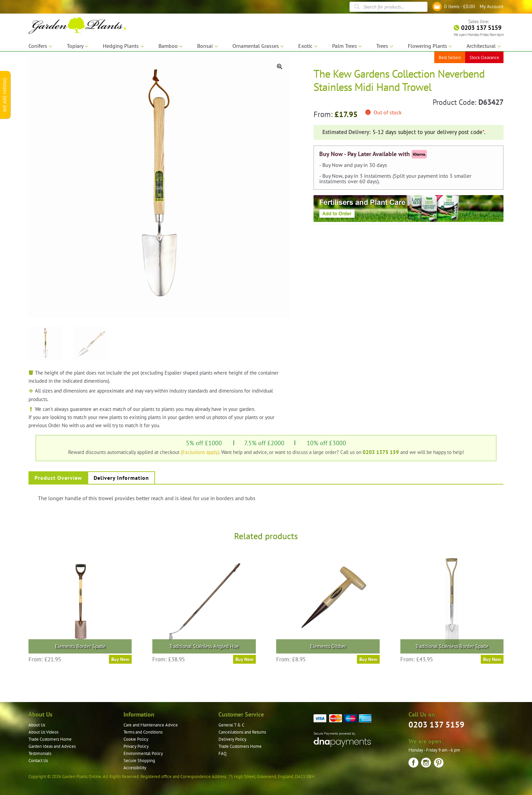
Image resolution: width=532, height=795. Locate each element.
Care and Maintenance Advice (151, 725)
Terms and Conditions (143, 732)
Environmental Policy (143, 753)
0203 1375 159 (381, 452)
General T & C (231, 725)
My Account (492, 6)
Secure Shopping (139, 761)
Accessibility (135, 768)
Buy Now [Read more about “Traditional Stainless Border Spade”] (492, 659)
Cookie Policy (136, 739)
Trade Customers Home (50, 739)
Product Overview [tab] (58, 478)
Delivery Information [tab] (121, 478)
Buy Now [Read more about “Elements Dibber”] (368, 659)
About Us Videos (43, 732)
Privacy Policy (136, 746)
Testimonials (40, 753)
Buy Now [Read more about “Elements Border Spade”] (120, 659)
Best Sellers (450, 58)
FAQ (223, 753)
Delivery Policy (232, 739)
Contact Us (38, 761)
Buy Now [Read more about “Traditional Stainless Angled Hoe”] (244, 659)
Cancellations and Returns (242, 732)
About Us (37, 725)
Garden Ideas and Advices (52, 746)
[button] (280, 67)
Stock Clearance (484, 58)
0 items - (460, 6)
